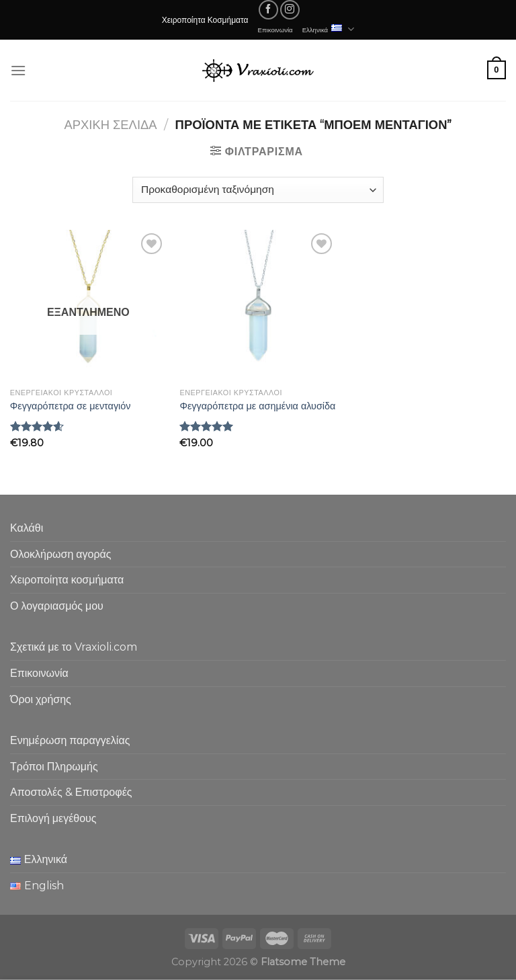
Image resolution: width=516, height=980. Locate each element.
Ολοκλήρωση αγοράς (61, 554)
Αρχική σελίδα (111, 125)
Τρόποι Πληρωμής (54, 767)
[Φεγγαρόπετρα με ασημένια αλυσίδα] (258, 306)
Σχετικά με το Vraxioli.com (74, 647)
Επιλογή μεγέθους (53, 818)
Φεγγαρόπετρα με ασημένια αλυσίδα (257, 406)
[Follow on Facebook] (268, 10)
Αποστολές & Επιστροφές (71, 792)
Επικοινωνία (275, 30)
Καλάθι (27, 528)
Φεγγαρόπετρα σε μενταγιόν (71, 406)
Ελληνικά (329, 29)
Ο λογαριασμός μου (57, 606)
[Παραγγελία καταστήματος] (258, 190)
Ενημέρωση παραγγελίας (70, 740)
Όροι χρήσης (41, 699)
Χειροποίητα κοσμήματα (67, 580)
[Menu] (18, 70)
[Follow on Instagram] (290, 10)
